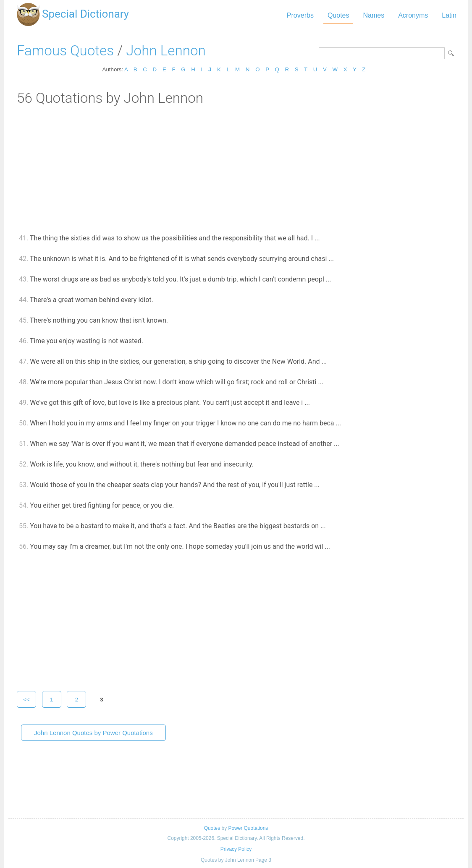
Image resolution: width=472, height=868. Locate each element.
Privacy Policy (236, 849)
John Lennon (166, 51)
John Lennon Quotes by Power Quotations (93, 733)
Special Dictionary (85, 14)
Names (374, 15)
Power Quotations (248, 828)
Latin (449, 15)
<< (26, 700)
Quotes (338, 15)
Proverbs (300, 15)
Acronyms (413, 15)
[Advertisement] (236, 169)
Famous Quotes (65, 51)
